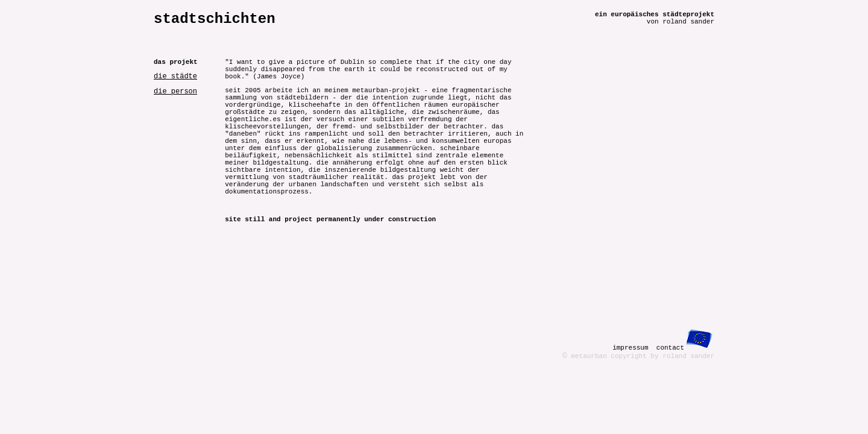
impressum (630, 348)
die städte (175, 77)
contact (670, 348)
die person (175, 92)
